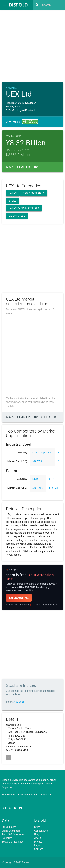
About (38, 838)
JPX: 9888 (19, 702)
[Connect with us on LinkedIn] (21, 808)
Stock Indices (9, 827)
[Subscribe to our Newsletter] (5, 808)
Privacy (38, 842)
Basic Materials (34, 193)
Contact (39, 849)
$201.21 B (38, 488)
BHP (51, 479)
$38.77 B (37, 461)
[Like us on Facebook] (15, 808)
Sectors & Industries (13, 842)
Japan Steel (17, 216)
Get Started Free (19, 598)
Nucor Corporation (42, 453)
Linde (35, 479)
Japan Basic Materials (24, 208)
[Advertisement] (32, 45)
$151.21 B (55, 488)
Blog (37, 834)
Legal (37, 845)
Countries (7, 838)
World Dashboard (11, 831)
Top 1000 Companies (13, 834)
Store (37, 827)
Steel (13, 201)
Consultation (41, 831)
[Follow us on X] (10, 808)
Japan (13, 193)
